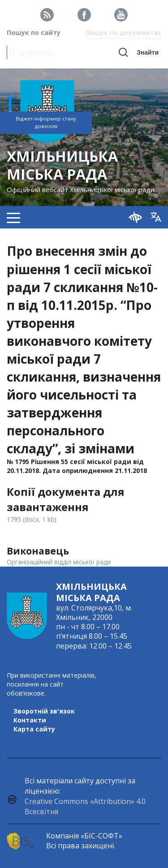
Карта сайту (34, 729)
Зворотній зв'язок (44, 711)
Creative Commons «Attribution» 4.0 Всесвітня (85, 806)
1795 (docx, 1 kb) (32, 519)
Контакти (30, 720)
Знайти (148, 52)
